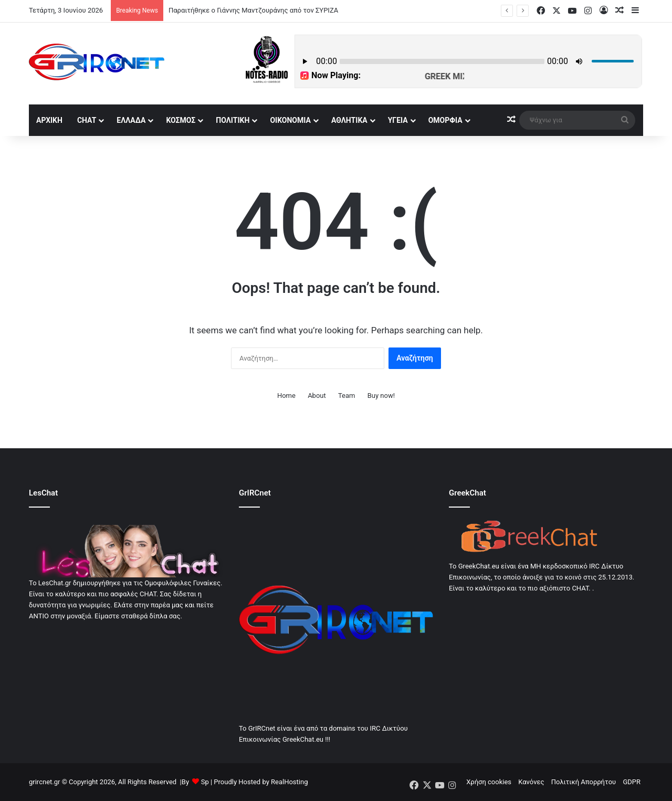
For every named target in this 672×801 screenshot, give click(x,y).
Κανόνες (531, 782)
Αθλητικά (349, 120)
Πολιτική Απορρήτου (584, 782)
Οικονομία (290, 120)
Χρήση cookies (489, 782)
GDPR (632, 782)
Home (286, 396)
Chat (87, 120)
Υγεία (398, 120)
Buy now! (381, 396)
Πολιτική (233, 120)
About (317, 396)
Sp (205, 782)
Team (347, 396)
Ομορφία (445, 120)
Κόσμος (181, 120)
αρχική (49, 120)
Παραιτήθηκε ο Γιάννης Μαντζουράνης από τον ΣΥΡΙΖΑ (253, 10)
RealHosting (289, 782)
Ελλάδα (131, 120)
